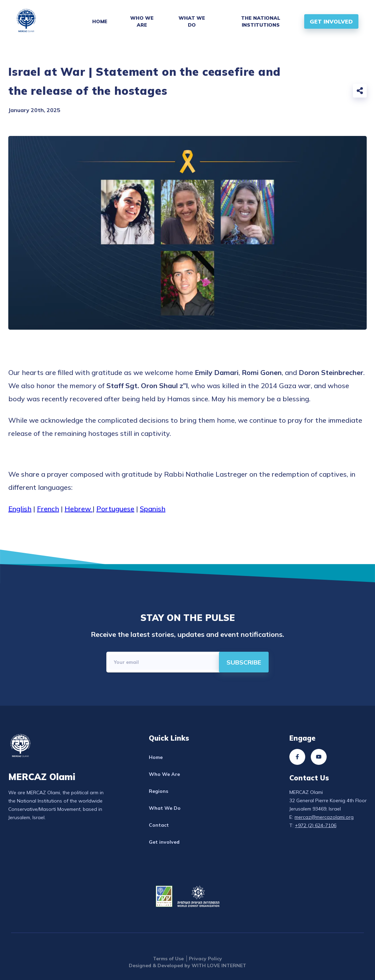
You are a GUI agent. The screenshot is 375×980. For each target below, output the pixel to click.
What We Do (192, 21)
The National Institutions (261, 21)
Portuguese (115, 509)
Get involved (164, 842)
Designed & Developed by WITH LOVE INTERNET (187, 965)
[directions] (244, 662)
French (48, 509)
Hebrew (79, 509)
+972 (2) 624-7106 (316, 825)
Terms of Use (168, 959)
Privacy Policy (205, 959)
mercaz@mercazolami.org (324, 817)
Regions (158, 791)
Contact (159, 825)
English (20, 509)
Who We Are (142, 21)
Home (100, 21)
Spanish (153, 509)
